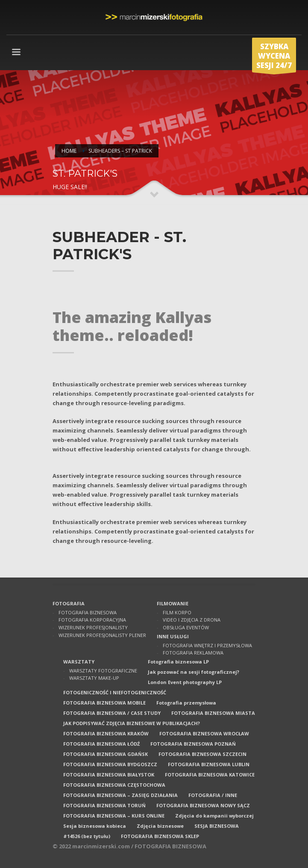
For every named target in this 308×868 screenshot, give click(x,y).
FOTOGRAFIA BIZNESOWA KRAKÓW (106, 733)
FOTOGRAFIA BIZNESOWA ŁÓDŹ (101, 744)
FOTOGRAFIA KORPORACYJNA (92, 620)
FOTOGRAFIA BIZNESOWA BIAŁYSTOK (109, 775)
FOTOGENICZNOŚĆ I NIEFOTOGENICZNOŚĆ (115, 692)
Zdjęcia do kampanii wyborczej (214, 816)
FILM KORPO (177, 612)
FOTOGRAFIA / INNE (213, 795)
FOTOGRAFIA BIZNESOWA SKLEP (160, 836)
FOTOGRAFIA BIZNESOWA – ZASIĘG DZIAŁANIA (120, 795)
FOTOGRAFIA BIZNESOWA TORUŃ (104, 805)
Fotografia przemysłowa (186, 703)
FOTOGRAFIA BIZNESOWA (88, 612)
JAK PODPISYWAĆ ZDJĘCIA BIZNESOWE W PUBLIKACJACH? (132, 723)
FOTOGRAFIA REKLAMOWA (193, 653)
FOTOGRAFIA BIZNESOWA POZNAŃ (193, 744)
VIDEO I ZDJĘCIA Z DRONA (192, 620)
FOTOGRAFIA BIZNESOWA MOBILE (104, 703)
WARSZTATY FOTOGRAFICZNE (103, 671)
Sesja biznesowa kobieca (95, 826)
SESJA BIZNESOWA (217, 826)
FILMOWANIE (173, 603)
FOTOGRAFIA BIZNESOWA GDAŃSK (106, 754)
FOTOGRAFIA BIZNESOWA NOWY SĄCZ (203, 805)
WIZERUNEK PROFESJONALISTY (93, 627)
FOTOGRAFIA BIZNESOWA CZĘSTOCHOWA (114, 785)
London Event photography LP (185, 682)
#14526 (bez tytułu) (87, 836)
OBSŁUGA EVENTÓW (186, 627)
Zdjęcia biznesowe (160, 826)
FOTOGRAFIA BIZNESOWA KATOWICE (210, 775)
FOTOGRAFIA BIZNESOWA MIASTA (213, 713)
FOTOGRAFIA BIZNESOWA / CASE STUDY (112, 713)
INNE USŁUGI (173, 636)
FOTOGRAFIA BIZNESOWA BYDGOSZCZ (110, 764)
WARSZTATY (79, 662)
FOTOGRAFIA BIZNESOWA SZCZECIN (202, 754)
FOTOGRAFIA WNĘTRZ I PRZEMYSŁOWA (207, 645)
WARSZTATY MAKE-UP (94, 678)
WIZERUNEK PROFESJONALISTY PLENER (102, 635)
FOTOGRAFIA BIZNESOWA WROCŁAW (204, 733)
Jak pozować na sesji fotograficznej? (194, 672)
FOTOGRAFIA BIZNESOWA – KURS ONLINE (114, 816)
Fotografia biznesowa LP (178, 662)
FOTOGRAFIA (69, 603)
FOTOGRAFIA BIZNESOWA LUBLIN (209, 764)
